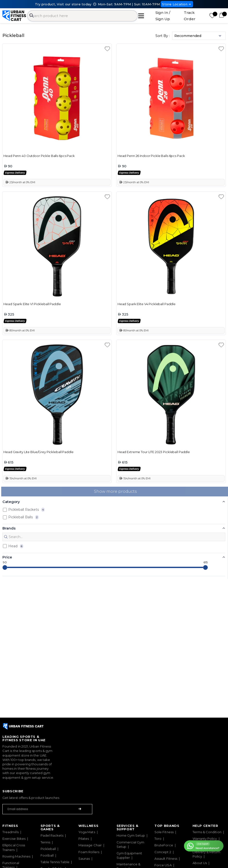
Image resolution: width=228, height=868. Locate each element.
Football (47, 855)
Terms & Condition (207, 832)
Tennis (45, 842)
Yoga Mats (87, 832)
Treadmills (11, 832)
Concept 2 (163, 852)
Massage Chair (90, 845)
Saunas (84, 859)
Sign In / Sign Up (163, 16)
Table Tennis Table (55, 862)
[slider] (5, 567)
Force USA (163, 865)
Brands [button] (9, 528)
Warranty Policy (205, 839)
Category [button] (11, 502)
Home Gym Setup (131, 835)
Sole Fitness (164, 832)
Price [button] (7, 557)
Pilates (84, 839)
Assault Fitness (166, 859)
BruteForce (164, 845)
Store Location (177, 4)
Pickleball (48, 849)
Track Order (190, 16)
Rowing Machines (16, 856)
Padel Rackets (52, 835)
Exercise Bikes (14, 839)
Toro (158, 839)
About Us (200, 863)
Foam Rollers (89, 852)
